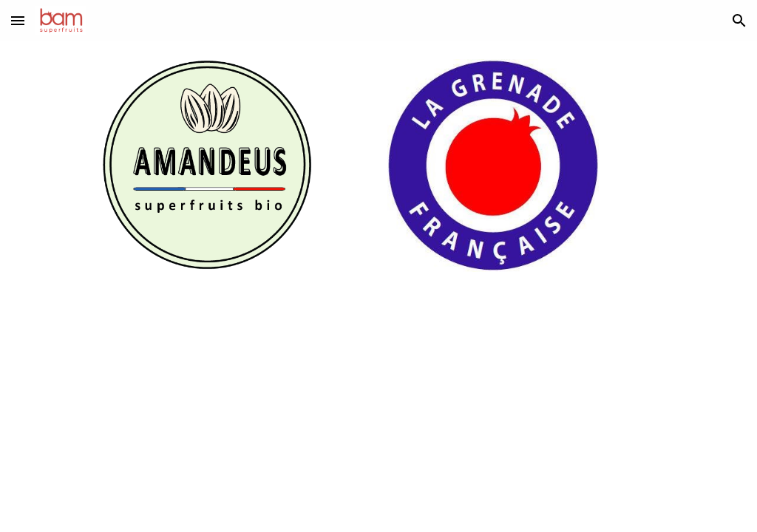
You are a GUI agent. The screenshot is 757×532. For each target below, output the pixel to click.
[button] (18, 20)
